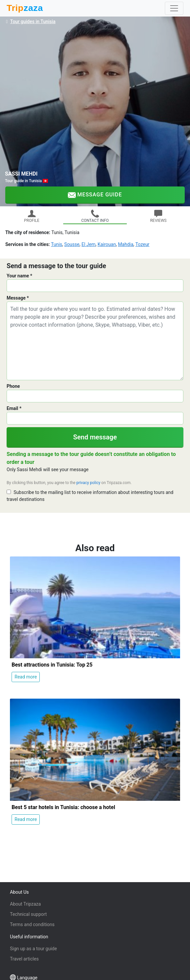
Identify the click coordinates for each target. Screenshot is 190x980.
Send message (95, 437)
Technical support (28, 914)
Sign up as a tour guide (33, 949)
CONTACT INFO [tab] (95, 216)
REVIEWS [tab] (158, 216)
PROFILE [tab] (31, 216)
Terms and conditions (32, 924)
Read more (26, 677)
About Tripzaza (25, 904)
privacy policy (88, 483)
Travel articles (24, 959)
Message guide (95, 195)
